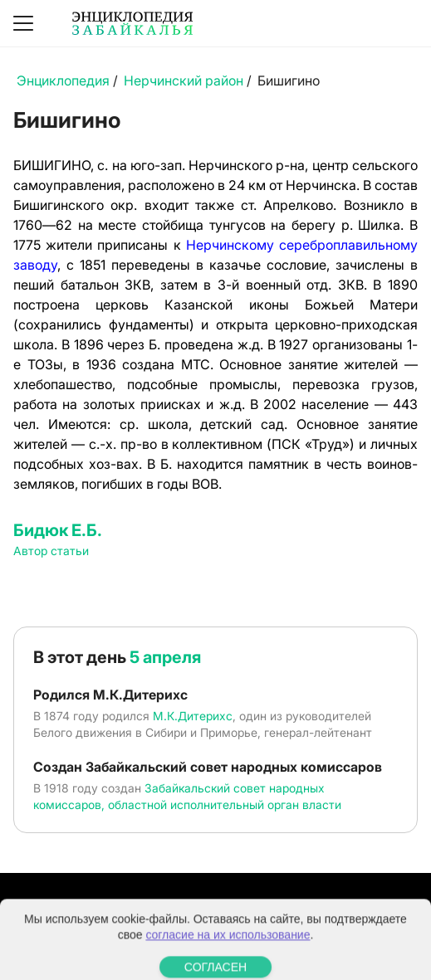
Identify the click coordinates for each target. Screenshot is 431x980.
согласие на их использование (228, 950)
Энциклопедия (63, 80)
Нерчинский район (184, 80)
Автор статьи (51, 551)
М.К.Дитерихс (193, 716)
